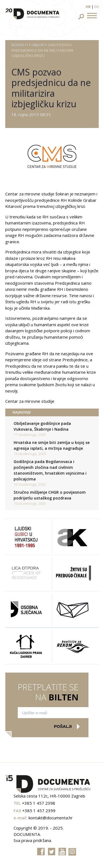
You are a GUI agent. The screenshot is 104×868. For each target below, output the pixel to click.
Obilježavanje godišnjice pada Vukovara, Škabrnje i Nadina (42, 426)
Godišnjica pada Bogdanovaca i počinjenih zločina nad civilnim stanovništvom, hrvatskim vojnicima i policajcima (50, 470)
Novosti (20, 45)
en (97, 7)
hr (88, 7)
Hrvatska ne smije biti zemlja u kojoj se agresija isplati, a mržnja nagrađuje (52, 445)
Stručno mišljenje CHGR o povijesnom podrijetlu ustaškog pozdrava (50, 495)
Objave (38, 45)
